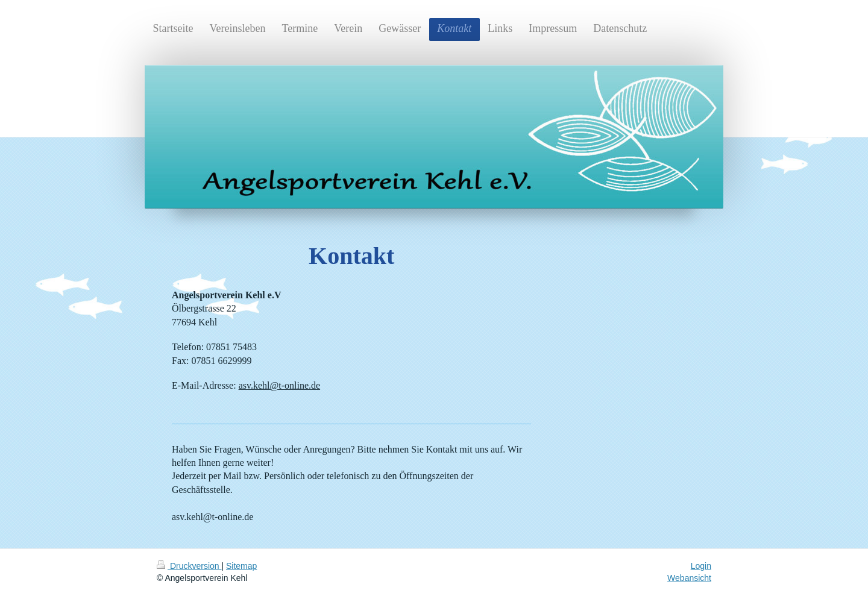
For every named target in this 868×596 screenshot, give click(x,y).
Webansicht (689, 578)
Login (701, 566)
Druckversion (189, 566)
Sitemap (241, 566)
